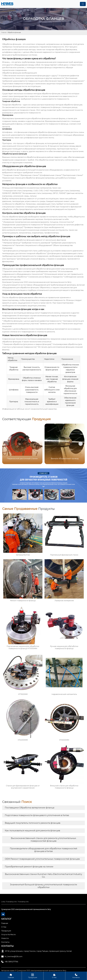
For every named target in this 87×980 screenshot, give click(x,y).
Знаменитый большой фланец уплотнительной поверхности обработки (43, 886)
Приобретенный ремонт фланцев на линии (29, 867)
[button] (81, 444)
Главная (4, 32)
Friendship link (11, 902)
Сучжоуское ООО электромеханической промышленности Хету (42, 282)
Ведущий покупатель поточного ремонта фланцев (33, 823)
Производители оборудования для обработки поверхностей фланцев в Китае (43, 850)
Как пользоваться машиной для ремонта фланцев (32, 831)
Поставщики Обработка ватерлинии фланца (30, 808)
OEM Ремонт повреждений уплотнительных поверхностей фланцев (42, 859)
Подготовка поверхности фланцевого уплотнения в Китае (37, 815)
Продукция (33, 976)
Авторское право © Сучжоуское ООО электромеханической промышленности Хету (34, 971)
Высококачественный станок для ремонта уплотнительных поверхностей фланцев (43, 840)
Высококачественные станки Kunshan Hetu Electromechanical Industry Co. (43, 876)
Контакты (76, 976)
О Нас (54, 976)
